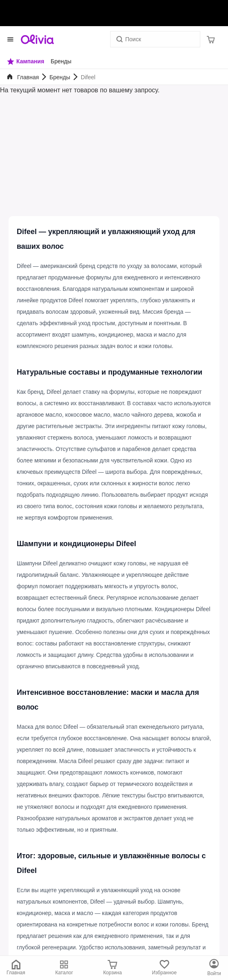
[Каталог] (214, 968)
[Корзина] (211, 39)
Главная (28, 77)
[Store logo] (38, 39)
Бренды (60, 77)
